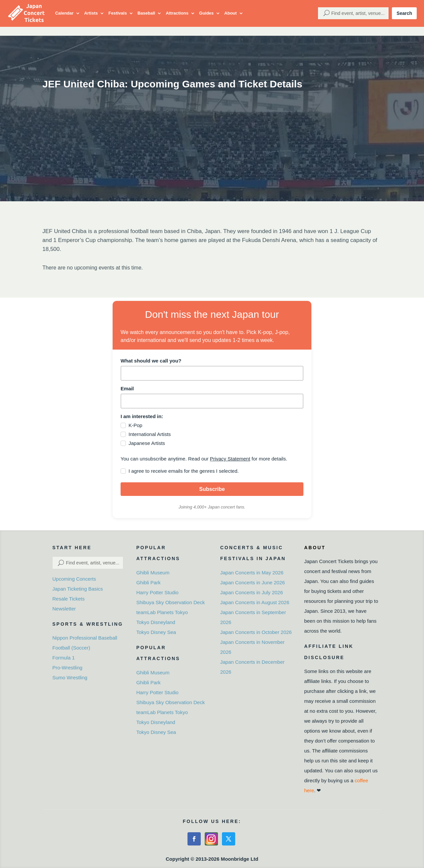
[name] (212, 373)
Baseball (146, 13)
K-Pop (135, 425)
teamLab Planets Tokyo (162, 612)
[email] (212, 401)
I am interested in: (142, 416)
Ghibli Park (148, 582)
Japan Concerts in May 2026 (252, 573)
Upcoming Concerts (74, 579)
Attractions (177, 13)
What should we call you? (151, 361)
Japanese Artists (147, 443)
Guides (206, 13)
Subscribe (212, 489)
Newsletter (64, 609)
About (231, 13)
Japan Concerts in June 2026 (253, 582)
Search (404, 13)
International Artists (150, 434)
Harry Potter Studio (157, 592)
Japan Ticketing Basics (78, 589)
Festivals (118, 13)
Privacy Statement (230, 459)
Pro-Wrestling (67, 668)
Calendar (64, 13)
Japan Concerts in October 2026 (256, 632)
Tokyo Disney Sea (156, 632)
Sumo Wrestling (70, 677)
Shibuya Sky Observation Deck (170, 602)
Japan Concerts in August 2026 (255, 602)
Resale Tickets (69, 599)
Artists (91, 13)
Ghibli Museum (153, 573)
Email (127, 388)
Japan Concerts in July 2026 (252, 592)
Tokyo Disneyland (156, 622)
